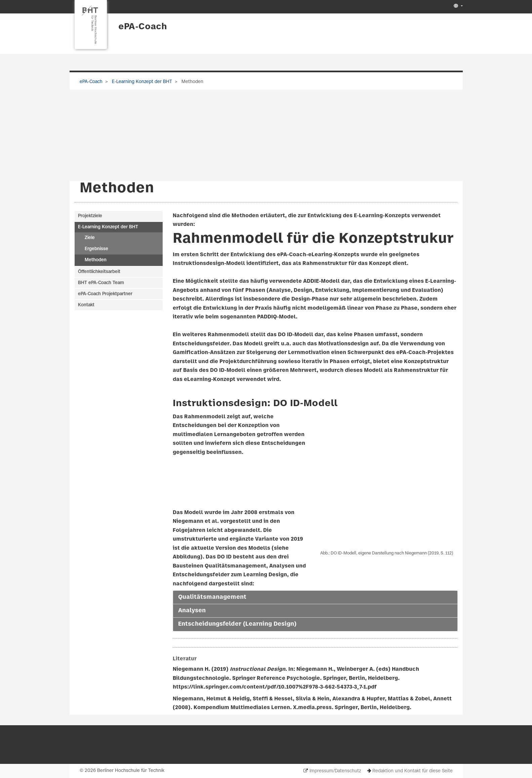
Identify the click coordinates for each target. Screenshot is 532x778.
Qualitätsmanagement (212, 597)
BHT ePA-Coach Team (101, 283)
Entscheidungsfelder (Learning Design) (237, 624)
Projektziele (90, 216)
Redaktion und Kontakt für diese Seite (413, 771)
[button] (457, 6)
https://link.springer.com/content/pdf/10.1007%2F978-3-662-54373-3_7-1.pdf (275, 688)
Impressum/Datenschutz (335, 771)
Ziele (90, 238)
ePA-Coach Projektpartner (105, 294)
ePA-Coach (143, 27)
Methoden (96, 260)
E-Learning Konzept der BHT (141, 82)
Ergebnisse (96, 249)
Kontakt (86, 305)
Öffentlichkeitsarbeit (99, 272)
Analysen (192, 611)
